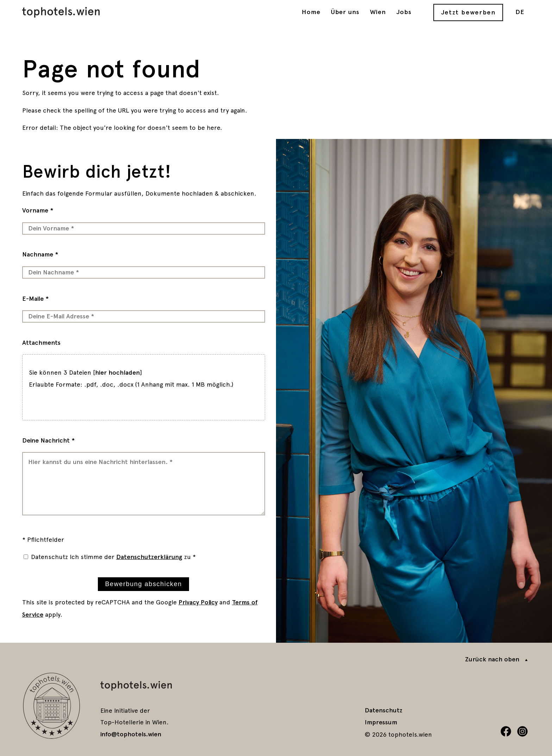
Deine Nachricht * (49, 440)
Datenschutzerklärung (149, 557)
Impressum (381, 722)
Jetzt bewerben (468, 12)
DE (520, 12)
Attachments (41, 343)
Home (311, 12)
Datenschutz (49, 557)
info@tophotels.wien (131, 734)
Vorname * (38, 210)
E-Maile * (36, 299)
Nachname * (40, 254)
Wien (378, 12)
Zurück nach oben (492, 659)
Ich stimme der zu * (133, 557)
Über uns (345, 12)
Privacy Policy (198, 602)
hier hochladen (117, 373)
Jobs (404, 12)
